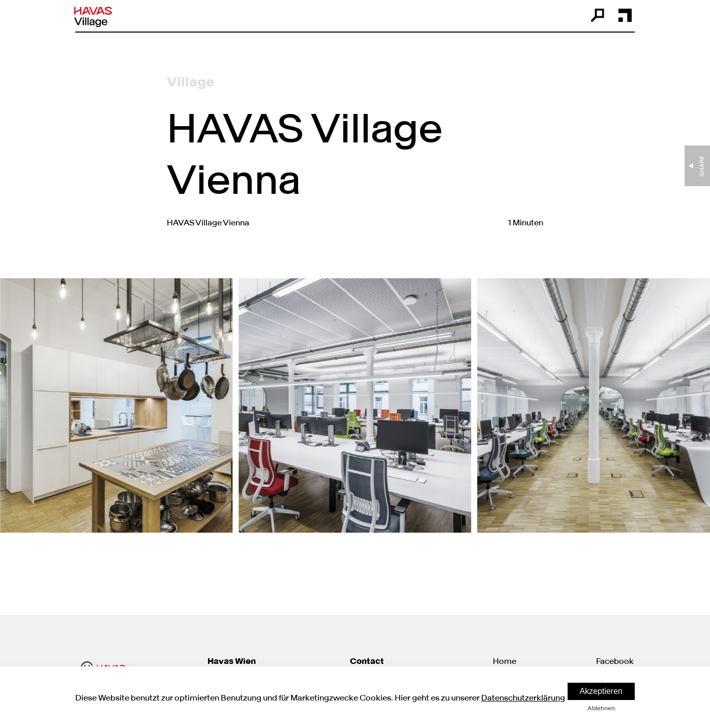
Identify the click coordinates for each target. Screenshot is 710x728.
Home (505, 661)
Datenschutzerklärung (523, 697)
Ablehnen (601, 708)
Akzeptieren (601, 691)
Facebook (615, 661)
